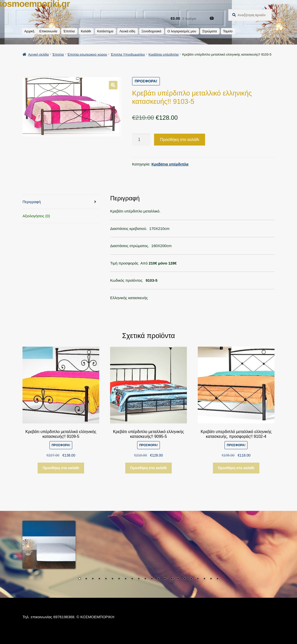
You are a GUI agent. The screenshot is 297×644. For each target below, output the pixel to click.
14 (165, 579)
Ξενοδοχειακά (151, 31)
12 (152, 579)
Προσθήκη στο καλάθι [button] (61, 468)
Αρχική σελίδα (38, 54)
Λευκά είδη (127, 31)
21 (211, 579)
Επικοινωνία (48, 31)
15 (171, 579)
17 (185, 579)
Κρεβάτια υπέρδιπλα (164, 54)
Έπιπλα (69, 31)
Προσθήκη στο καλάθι (180, 139)
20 (204, 579)
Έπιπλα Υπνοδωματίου (128, 54)
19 (198, 579)
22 (217, 579)
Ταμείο (228, 31)
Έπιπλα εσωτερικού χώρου (87, 54)
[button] (113, 85)
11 (145, 579)
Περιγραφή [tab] (32, 201)
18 (191, 579)
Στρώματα (210, 31)
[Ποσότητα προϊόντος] (141, 140)
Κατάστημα (105, 31)
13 (158, 579)
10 (139, 579)
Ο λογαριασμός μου (182, 31)
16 (178, 579)
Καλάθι (86, 31)
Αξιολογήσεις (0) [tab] (36, 216)
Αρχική (29, 31)
